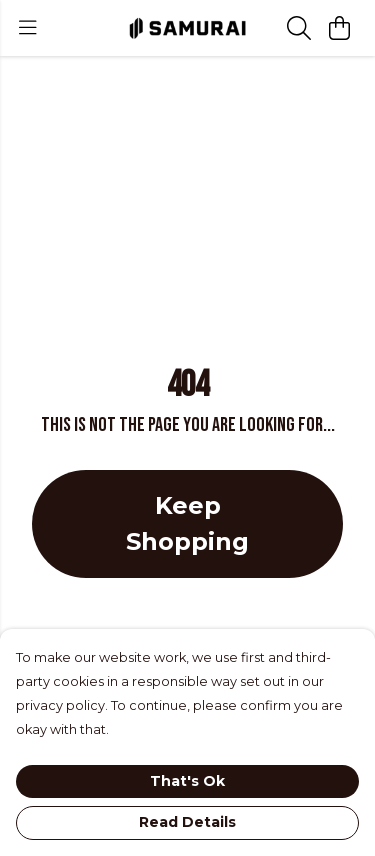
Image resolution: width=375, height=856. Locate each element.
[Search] (299, 28)
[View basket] (339, 28)
